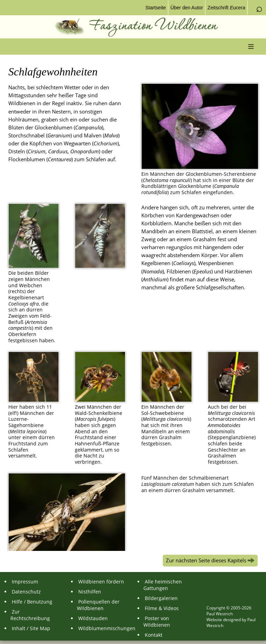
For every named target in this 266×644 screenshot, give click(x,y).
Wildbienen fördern (100, 582)
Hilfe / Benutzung (31, 602)
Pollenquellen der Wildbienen (98, 605)
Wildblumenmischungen (102, 628)
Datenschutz (26, 592)
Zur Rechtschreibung (30, 615)
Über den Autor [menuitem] (187, 8)
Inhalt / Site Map (30, 628)
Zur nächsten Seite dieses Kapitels (210, 560)
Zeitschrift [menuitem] (226, 8)
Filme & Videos (161, 608)
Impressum (24, 582)
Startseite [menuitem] (156, 8)
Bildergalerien (161, 598)
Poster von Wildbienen (157, 622)
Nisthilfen (89, 592)
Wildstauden (92, 618)
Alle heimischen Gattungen (163, 585)
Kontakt (153, 635)
